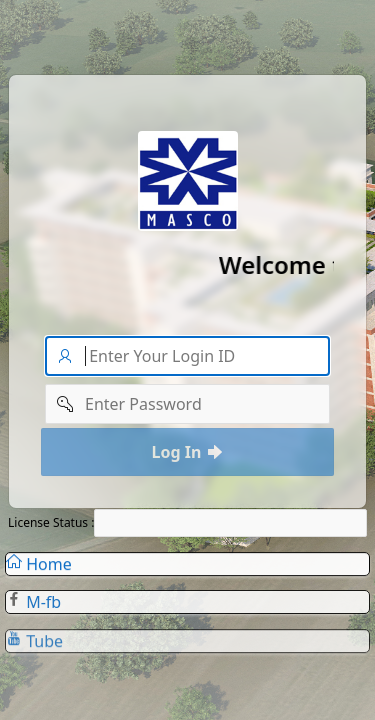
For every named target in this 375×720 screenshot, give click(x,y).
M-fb (33, 605)
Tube (34, 645)
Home (39, 566)
